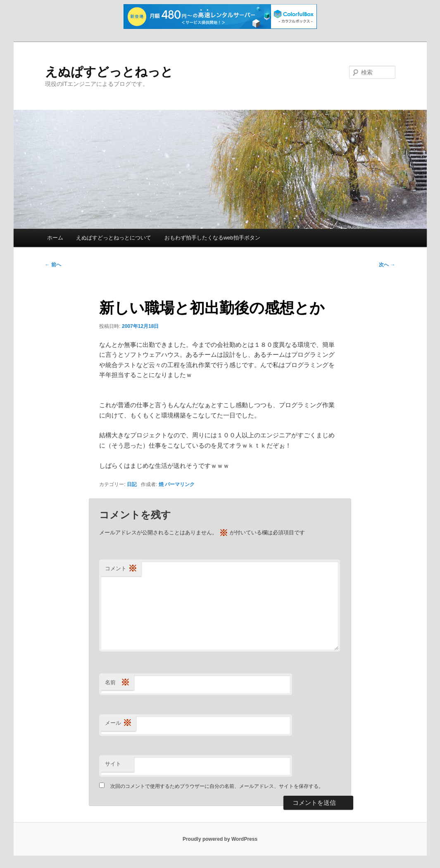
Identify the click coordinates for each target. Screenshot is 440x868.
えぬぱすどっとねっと (109, 72)
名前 (117, 683)
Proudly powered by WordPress (220, 839)
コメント (121, 569)
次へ (387, 265)
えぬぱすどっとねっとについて (114, 238)
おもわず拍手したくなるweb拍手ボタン (212, 238)
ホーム (55, 238)
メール (118, 723)
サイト (113, 764)
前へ (53, 265)
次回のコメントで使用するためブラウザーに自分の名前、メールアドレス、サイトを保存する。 (217, 786)
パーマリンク (180, 484)
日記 (132, 484)
